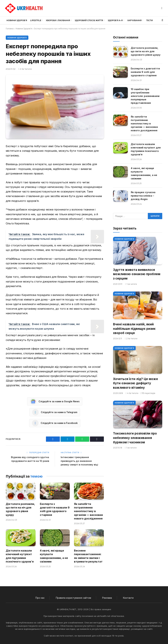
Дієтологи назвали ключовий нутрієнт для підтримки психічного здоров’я (20, 556)
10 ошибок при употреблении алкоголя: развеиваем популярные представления (145, 96)
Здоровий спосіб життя (89, 20)
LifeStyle (36, 20)
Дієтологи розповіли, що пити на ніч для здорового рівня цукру (20, 509)
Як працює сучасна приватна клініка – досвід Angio (143, 196)
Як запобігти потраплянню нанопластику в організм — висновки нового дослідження (88, 511)
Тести (149, 20)
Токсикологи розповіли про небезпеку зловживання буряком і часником (135, 438)
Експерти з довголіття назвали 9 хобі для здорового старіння (55, 509)
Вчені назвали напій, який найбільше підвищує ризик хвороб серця (134, 329)
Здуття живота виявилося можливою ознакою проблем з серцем (137, 274)
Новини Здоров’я (17, 20)
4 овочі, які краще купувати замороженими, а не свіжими (54, 556)
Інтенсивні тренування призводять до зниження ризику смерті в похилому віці (79, 461)
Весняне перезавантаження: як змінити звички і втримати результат (88, 556)
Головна (10, 29)
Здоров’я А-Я (115, 20)
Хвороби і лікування (58, 20)
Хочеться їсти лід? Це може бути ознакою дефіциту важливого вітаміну (136, 383)
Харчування (134, 20)
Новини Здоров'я (24, 29)
